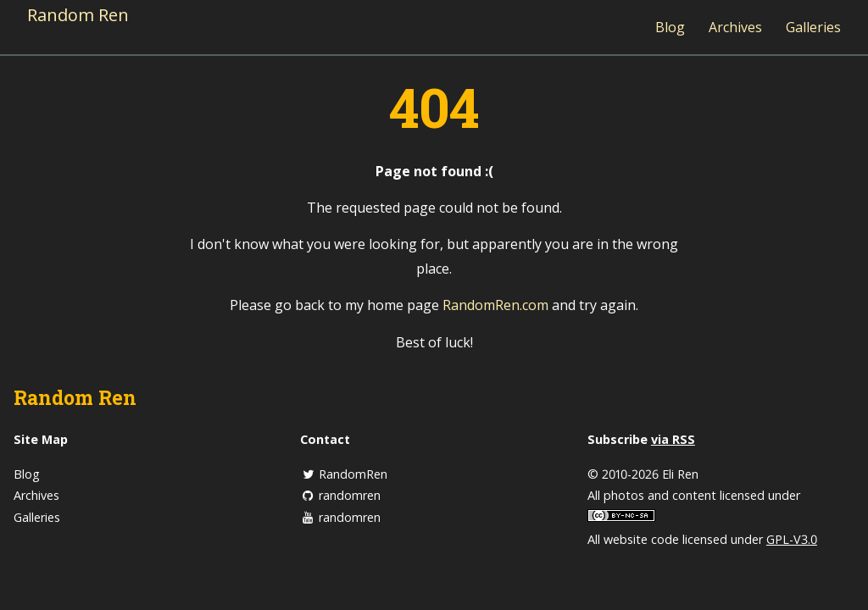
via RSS (673, 439)
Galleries (813, 27)
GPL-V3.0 (792, 539)
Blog (670, 27)
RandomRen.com (495, 305)
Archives (735, 27)
